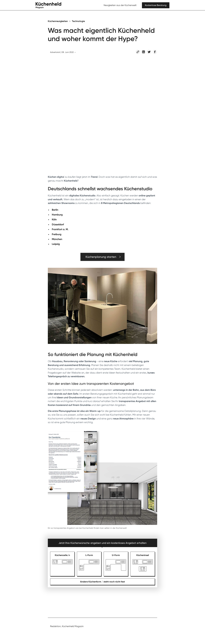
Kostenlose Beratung (156, 5)
